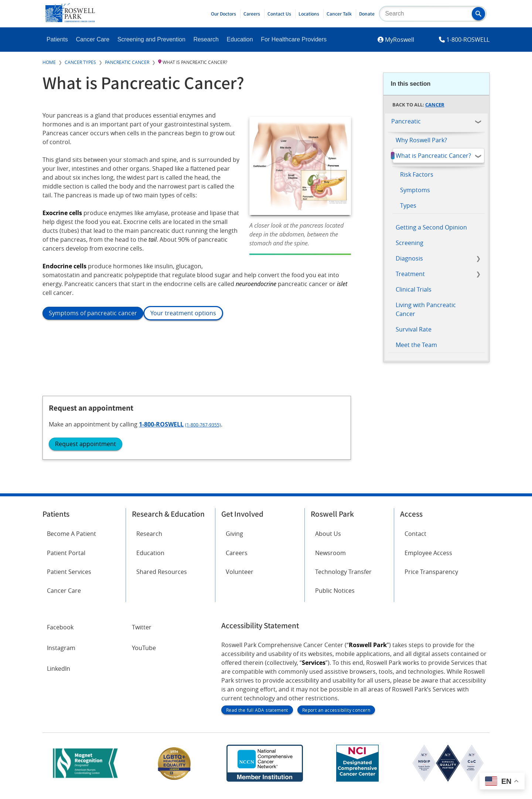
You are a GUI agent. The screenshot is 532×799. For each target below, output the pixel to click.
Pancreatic (406, 121)
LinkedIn (59, 675)
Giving (234, 544)
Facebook (60, 633)
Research (206, 39)
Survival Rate (414, 329)
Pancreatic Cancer (127, 62)
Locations (309, 14)
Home (49, 62)
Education (240, 39)
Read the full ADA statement (257, 717)
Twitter (142, 633)
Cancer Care (93, 39)
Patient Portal (66, 562)
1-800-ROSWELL (468, 40)
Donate (367, 14)
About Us (328, 544)
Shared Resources (162, 581)
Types (408, 205)
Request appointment (426, 440)
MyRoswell (400, 40)
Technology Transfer (343, 581)
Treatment (410, 274)
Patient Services (69, 581)
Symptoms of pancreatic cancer (93, 313)
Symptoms (415, 190)
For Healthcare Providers (294, 39)
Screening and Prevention (151, 39)
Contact (415, 544)
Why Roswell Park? (421, 140)
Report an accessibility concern (336, 717)
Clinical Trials (414, 289)
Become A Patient (71, 544)
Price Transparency (431, 581)
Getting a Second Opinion (431, 227)
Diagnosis (409, 258)
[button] (478, 14)
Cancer (435, 105)
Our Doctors (224, 14)
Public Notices (335, 601)
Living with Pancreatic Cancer (426, 309)
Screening (410, 243)
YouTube (144, 654)
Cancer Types (80, 62)
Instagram (61, 654)
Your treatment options (183, 313)
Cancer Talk (339, 14)
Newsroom (330, 562)
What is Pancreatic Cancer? (433, 156)
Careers (252, 14)
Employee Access (428, 562)
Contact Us (279, 14)
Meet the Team (416, 345)
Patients (57, 39)
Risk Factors (417, 174)
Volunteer (240, 581)
